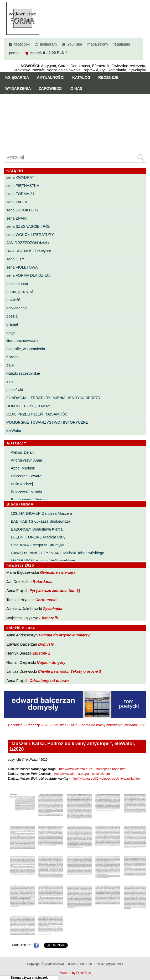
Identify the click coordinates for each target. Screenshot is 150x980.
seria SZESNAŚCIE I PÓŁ (28, 226)
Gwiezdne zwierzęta (58, 572)
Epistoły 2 (41, 653)
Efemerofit (49, 618)
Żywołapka (53, 609)
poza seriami (17, 284)
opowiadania (17, 308)
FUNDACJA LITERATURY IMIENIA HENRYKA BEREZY (53, 398)
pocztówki (15, 390)
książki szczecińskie (23, 373)
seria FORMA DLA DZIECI (29, 275)
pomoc (15, 53)
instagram (48, 44)
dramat (12, 324)
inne (10, 382)
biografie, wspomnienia (26, 349)
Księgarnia (17, 77)
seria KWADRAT (20, 177)
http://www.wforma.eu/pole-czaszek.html (82, 774)
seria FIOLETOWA (22, 267)
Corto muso (46, 600)
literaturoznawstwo (22, 341)
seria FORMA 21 (20, 194)
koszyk (36, 53)
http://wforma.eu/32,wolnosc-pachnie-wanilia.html (106, 779)
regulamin (122, 44)
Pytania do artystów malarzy (64, 635)
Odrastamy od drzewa (49, 681)
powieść (13, 300)
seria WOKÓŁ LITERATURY (30, 235)
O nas (76, 88)
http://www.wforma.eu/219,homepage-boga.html (93, 769)
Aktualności (51, 77)
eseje (11, 333)
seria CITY (15, 259)
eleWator (14, 430)
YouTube (75, 44)
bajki (10, 365)
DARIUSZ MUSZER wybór (29, 251)
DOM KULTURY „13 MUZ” (28, 406)
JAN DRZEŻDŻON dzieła (28, 243)
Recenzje (108, 77)
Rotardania (42, 582)
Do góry (144, 961)
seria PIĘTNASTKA (23, 186)
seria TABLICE (19, 202)
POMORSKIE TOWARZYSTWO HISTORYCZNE (47, 422)
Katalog (81, 77)
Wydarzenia (18, 88)
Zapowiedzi (51, 88)
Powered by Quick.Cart (75, 973)
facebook (22, 44)
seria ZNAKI (17, 218)
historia (12, 357)
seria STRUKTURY (22, 210)
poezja (12, 316)
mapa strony (98, 44)
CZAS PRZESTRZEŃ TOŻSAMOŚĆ (37, 414)
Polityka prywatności (109, 964)
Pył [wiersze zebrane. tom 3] (55, 591)
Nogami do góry (51, 662)
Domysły (46, 644)
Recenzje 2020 (38, 725)
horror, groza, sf (20, 292)
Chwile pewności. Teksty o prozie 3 (69, 671)
